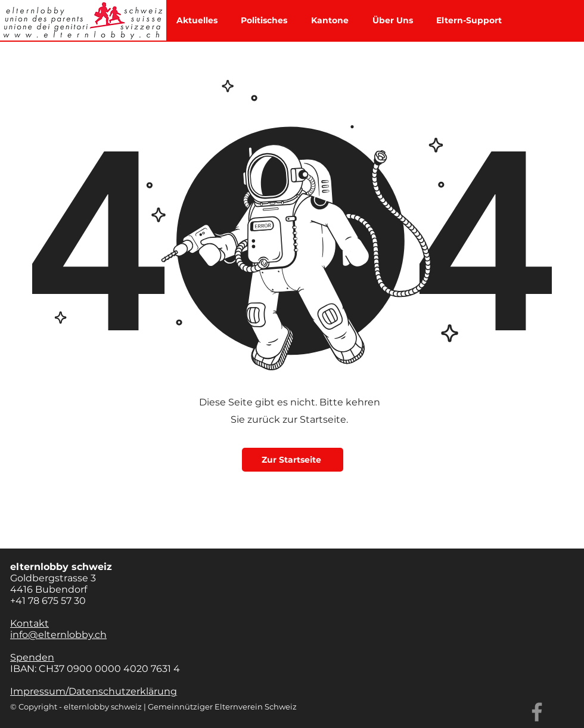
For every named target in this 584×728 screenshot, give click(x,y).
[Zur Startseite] (293, 460)
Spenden (32, 657)
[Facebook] (537, 712)
